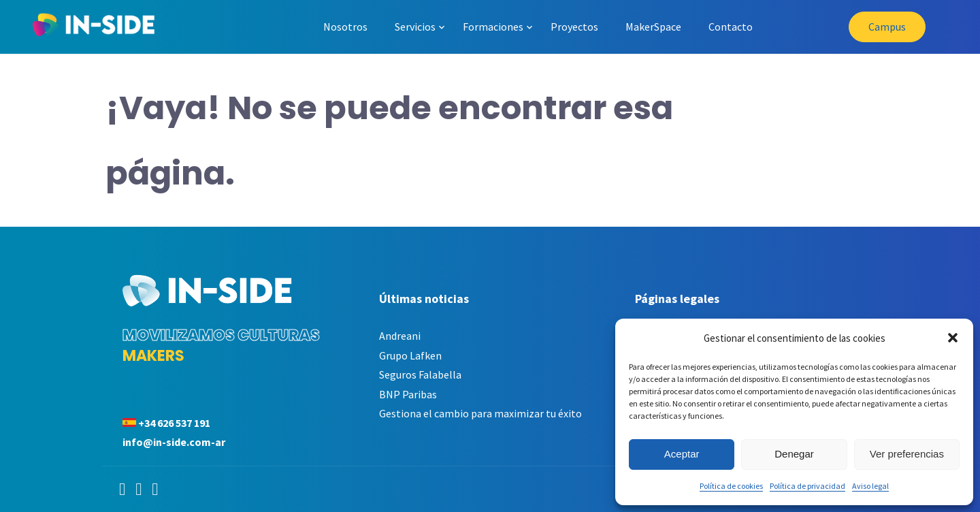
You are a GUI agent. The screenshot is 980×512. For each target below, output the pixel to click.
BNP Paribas (408, 394)
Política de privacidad (807, 486)
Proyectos (574, 27)
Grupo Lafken (410, 355)
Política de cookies (731, 486)
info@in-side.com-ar (174, 442)
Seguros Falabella (420, 374)
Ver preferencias (907, 454)
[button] (953, 338)
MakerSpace (653, 27)
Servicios (415, 27)
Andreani (400, 336)
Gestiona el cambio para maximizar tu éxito (480, 413)
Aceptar (682, 454)
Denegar (794, 454)
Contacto (731, 27)
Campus (887, 27)
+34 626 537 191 (174, 423)
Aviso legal (870, 486)
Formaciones (493, 27)
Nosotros (345, 27)
